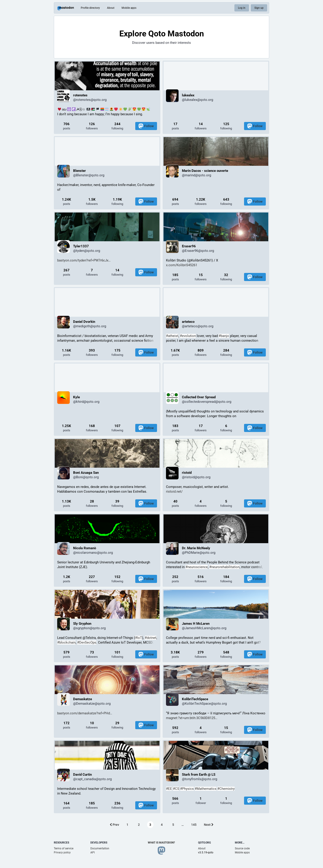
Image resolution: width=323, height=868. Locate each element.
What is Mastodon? (161, 843)
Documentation (100, 848)
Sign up (259, 8)
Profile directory (90, 8)
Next (209, 825)
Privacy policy (62, 852)
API (93, 852)
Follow (146, 126)
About (111, 8)
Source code (242, 848)
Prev (114, 825)
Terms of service (64, 848)
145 (194, 825)
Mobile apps (129, 8)
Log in (242, 8)
